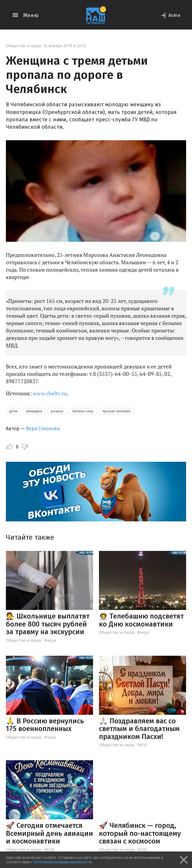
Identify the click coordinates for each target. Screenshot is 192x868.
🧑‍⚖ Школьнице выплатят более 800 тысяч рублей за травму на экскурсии (48, 624)
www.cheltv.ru (50, 393)
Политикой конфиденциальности (62, 862)
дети (13, 411)
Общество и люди (23, 46)
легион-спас (83, 411)
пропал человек (116, 411)
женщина (34, 411)
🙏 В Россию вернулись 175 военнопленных (45, 725)
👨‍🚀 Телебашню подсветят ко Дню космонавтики (141, 620)
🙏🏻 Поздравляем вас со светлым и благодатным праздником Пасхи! (139, 729)
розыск (57, 411)
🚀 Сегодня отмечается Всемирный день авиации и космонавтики (49, 833)
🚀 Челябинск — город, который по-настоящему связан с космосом (140, 833)
